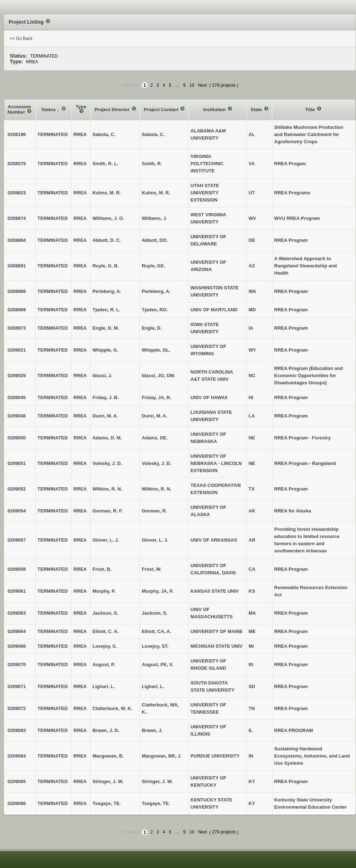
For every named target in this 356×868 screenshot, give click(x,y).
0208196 (17, 134)
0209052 (17, 489)
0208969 (17, 310)
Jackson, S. (155, 613)
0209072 (17, 708)
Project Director (113, 110)
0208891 (17, 266)
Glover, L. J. (155, 540)
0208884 (17, 240)
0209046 (17, 416)
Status (49, 110)
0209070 (17, 664)
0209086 (17, 803)
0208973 (17, 328)
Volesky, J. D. (156, 463)
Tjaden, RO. (155, 310)
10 (192, 85)
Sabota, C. (153, 134)
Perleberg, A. (156, 291)
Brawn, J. (152, 730)
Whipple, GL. (156, 350)
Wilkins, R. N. (156, 489)
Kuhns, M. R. (156, 193)
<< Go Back (21, 39)
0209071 (17, 686)
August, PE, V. (158, 664)
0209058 (17, 569)
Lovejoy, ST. (155, 646)
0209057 (17, 540)
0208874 (17, 218)
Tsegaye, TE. (156, 803)
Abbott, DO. (155, 240)
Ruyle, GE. (153, 266)
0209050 (17, 438)
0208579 (17, 164)
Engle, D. (152, 328)
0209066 (17, 646)
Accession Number (19, 110)
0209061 (17, 591)
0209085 (17, 781)
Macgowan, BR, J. (162, 756)
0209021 (17, 350)
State (257, 110)
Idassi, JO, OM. (158, 376)
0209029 (17, 376)
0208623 (17, 193)
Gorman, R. (154, 511)
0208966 (17, 291)
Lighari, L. (153, 686)
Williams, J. (154, 218)
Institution (215, 110)
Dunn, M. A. (154, 416)
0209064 (17, 631)
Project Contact (162, 110)
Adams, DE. (155, 438)
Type (81, 107)
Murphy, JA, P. (158, 591)
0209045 (17, 397)
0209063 (17, 613)
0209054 (17, 511)
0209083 (17, 730)
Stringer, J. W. (157, 781)
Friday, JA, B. (156, 397)
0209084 (17, 756)
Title (311, 110)
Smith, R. (152, 164)
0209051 (17, 463)
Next (203, 85)
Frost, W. (152, 569)
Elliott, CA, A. (156, 631)
